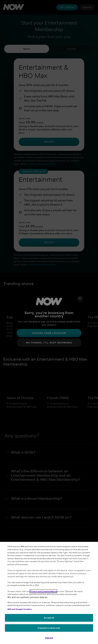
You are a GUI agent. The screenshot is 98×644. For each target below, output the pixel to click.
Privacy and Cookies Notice (43, 591)
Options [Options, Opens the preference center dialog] (49, 638)
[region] (49, 593)
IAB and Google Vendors (20, 609)
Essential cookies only (49, 628)
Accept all (49, 618)
